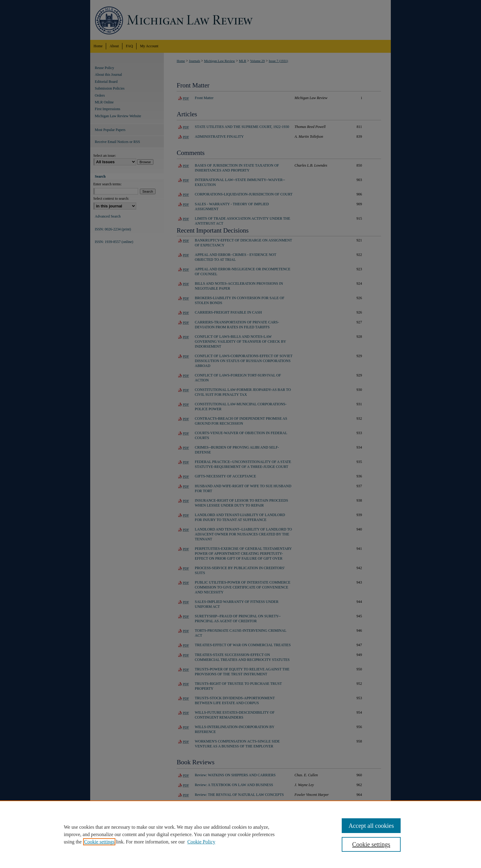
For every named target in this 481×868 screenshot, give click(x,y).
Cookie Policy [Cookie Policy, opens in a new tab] (201, 842)
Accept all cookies (371, 826)
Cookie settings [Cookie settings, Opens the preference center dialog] (371, 844)
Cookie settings (99, 842)
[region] (240, 834)
